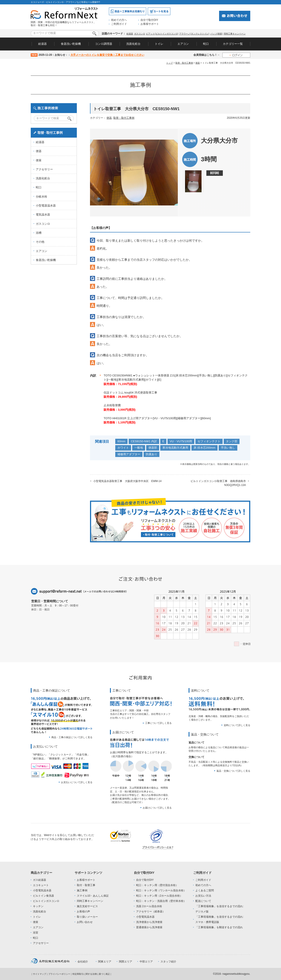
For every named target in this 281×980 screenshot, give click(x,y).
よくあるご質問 (205, 890)
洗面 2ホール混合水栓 (149, 906)
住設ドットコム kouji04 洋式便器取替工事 (130, 393)
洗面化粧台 (133, 44)
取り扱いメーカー (87, 917)
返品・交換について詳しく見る (233, 771)
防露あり (151, 454)
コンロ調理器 (104, 44)
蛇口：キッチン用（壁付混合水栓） (157, 885)
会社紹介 (83, 962)
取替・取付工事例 (184, 63)
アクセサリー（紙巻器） (151, 912)
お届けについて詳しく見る (157, 808)
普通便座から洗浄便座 (149, 927)
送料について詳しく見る (237, 725)
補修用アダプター (129, 454)
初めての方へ (119, 20)
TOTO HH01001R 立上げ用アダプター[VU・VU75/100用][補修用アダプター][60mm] (157, 418)
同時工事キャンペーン (235, 34)
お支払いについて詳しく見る (77, 782)
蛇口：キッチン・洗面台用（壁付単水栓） (161, 901)
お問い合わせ (85, 922)
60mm (121, 441)
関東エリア (105, 962)
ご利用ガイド (119, 24)
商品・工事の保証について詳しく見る (72, 737)
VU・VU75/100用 (181, 441)
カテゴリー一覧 (233, 44)
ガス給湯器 (40, 880)
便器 (198, 63)
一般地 (139, 448)
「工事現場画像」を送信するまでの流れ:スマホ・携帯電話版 (219, 919)
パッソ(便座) (217, 34)
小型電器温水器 (46, 206)
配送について (203, 901)
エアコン (183, 44)
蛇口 (206, 44)
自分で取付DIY (149, 20)
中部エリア (146, 962)
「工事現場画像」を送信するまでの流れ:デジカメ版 (219, 909)
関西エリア (126, 962)
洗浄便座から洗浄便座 (149, 922)
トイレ (159, 44)
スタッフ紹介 (168, 962)
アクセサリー (44, 169)
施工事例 (82, 890)
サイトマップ (40, 974)
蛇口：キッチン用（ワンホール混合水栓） (161, 890)
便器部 (153, 448)
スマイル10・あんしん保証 (93, 896)
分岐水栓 (41, 197)
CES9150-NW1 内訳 (144, 441)
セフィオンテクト (209, 441)
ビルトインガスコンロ (46, 901)
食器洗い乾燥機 (71, 44)
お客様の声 (83, 912)
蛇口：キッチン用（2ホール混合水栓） (159, 896)
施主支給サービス (87, 906)
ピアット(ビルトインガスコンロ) (162, 34)
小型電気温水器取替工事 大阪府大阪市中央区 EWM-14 (127, 481)
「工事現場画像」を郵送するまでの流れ (219, 927)
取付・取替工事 (86, 885)
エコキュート (41, 885)
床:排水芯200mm (204, 448)
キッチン (38, 906)
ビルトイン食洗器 (43, 896)
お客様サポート (150, 24)
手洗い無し (228, 448)
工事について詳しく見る (158, 723)
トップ (169, 63)
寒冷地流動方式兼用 (175, 448)
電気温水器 (43, 215)
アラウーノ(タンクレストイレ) (194, 34)
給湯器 (130, 34)
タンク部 (232, 441)
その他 (40, 242)
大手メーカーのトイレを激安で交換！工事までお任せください (107, 55)
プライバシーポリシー (59, 974)
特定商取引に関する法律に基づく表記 (91, 974)
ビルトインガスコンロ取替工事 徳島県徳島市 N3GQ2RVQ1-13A (220, 483)
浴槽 (39, 233)
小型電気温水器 (42, 890)
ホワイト (123, 448)
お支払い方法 (203, 896)
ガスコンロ (140, 34)
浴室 (36, 933)
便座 (39, 160)
